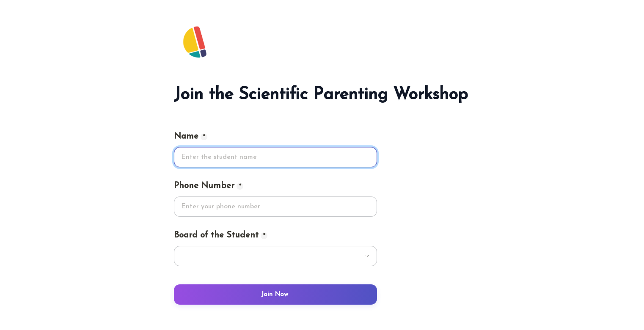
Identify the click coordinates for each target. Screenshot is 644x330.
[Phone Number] (275, 207)
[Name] (275, 157)
